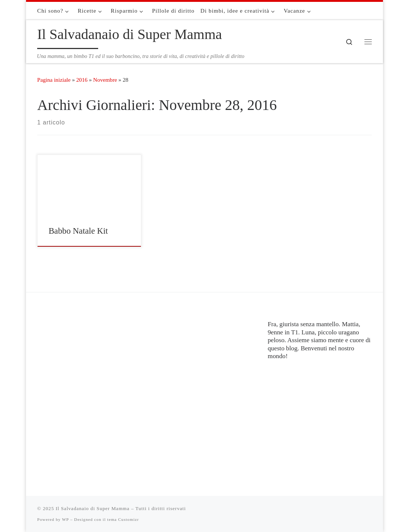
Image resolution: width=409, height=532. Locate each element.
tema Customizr (123, 519)
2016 (82, 80)
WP (65, 519)
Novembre (105, 80)
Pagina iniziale (54, 80)
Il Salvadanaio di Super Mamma (93, 508)
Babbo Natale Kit (78, 231)
